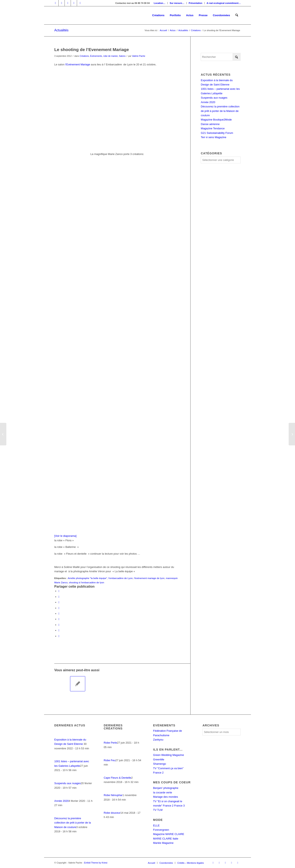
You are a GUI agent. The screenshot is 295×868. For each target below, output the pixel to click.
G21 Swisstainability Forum (217, 133)
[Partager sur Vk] (59, 625)
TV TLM (158, 810)
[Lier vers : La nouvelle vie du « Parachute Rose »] (62, 684)
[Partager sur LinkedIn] (59, 614)
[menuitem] (160, 3)
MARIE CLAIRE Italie (166, 839)
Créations (84, 56)
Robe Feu (109, 760)
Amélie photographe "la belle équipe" (87, 578)
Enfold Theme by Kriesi (96, 863)
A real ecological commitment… (224, 3)
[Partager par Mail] (59, 636)
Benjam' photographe (166, 788)
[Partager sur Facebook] (59, 591)
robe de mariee (111, 56)
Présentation (196, 3)
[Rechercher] (237, 15)
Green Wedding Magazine (168, 755)
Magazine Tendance (213, 128)
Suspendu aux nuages (214, 98)
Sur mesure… (177, 3)
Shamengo (159, 764)
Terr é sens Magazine (213, 137)
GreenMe (159, 759)
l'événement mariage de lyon (149, 578)
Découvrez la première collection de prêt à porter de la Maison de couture (220, 111)
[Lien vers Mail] (74, 3)
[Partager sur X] (59, 597)
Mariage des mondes (165, 797)
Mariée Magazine (163, 843)
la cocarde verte (163, 792)
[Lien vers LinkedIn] (62, 3)
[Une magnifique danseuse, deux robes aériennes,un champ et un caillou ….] (3, 434)
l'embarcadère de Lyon (120, 578)
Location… (160, 3)
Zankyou (158, 740)
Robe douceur (112, 813)
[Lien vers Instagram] (68, 3)
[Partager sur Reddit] (59, 630)
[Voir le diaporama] (65, 536)
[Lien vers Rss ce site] (80, 3)
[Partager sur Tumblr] (59, 619)
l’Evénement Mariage (78, 64)
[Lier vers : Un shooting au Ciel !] (78, 684)
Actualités (61, 30)
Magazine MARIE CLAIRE (169, 834)
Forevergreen (161, 830)
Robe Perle (110, 743)
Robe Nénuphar (113, 795)
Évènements (96, 56)
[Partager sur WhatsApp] (59, 602)
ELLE (156, 825)
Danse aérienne (210, 124)
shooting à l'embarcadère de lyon (86, 582)
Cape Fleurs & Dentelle (117, 778)
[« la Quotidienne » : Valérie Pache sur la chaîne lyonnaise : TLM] (292, 434)
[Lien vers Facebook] (55, 3)
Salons (122, 56)
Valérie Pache (139, 56)
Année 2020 (208, 102)
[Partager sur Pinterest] (59, 608)
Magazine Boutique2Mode (216, 120)
